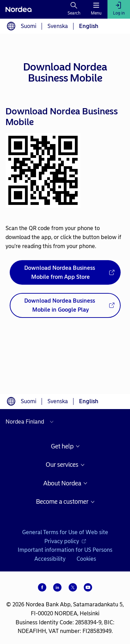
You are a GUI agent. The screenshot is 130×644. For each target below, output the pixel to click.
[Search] (74, 9)
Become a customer (62, 502)
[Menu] (96, 9)
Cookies (86, 559)
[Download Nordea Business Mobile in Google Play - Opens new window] (65, 305)
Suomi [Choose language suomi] (29, 26)
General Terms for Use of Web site (65, 532)
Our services (62, 465)
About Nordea (62, 484)
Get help (62, 447)
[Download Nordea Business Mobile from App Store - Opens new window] (65, 272)
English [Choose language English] (89, 26)
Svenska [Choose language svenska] (58, 26)
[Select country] (31, 422)
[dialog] (65, 214)
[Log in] (119, 9)
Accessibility (50, 559)
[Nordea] (19, 9)
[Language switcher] (11, 26)
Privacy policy (65, 541)
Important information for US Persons (65, 550)
